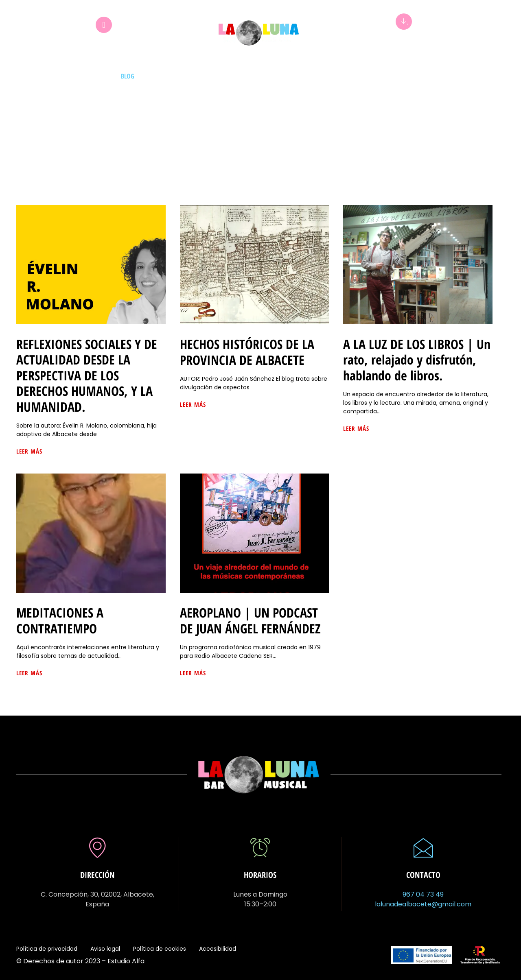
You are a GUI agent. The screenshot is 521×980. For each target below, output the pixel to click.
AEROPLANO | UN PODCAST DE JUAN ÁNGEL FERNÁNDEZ (250, 620)
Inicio (52, 76)
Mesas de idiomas (172, 76)
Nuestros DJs (91, 76)
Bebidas (305, 76)
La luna (338, 76)
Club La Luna (104, 44)
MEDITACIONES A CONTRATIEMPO (60, 620)
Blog (128, 76)
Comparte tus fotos (430, 76)
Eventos (270, 76)
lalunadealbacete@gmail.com (423, 904)
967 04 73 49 (423, 894)
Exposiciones (228, 76)
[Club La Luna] (104, 25)
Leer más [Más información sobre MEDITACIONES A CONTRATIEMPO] (29, 673)
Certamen (375, 76)
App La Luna (404, 40)
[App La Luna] (404, 22)
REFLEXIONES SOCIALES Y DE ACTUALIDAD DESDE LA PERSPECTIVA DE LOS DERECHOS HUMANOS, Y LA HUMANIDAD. (87, 375)
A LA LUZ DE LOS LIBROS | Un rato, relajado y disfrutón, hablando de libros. (417, 360)
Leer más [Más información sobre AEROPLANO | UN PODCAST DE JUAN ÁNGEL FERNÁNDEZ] (193, 673)
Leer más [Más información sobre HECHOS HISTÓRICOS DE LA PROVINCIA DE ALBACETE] (193, 404)
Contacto (485, 76)
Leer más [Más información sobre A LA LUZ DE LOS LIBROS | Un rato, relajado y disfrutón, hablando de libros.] (356, 428)
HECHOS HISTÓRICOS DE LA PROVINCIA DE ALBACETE (247, 352)
